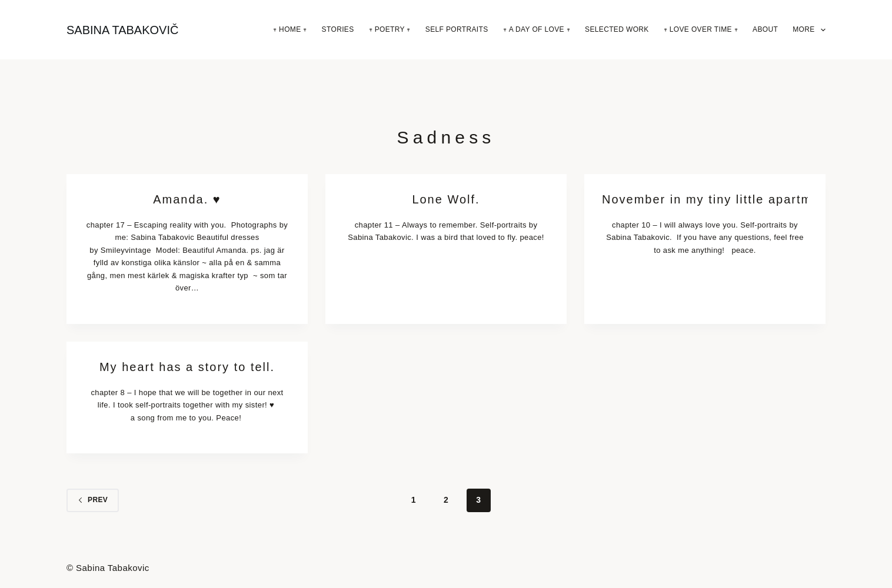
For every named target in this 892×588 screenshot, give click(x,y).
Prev (93, 500)
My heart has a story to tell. (187, 367)
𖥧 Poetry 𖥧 (390, 29)
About (765, 29)
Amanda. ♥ (187, 199)
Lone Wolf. (446, 199)
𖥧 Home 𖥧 (290, 29)
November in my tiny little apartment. (705, 199)
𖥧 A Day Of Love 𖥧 (537, 29)
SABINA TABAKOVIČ (122, 30)
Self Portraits (457, 29)
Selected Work (617, 29)
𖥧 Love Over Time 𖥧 (701, 29)
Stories (338, 29)
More (809, 30)
